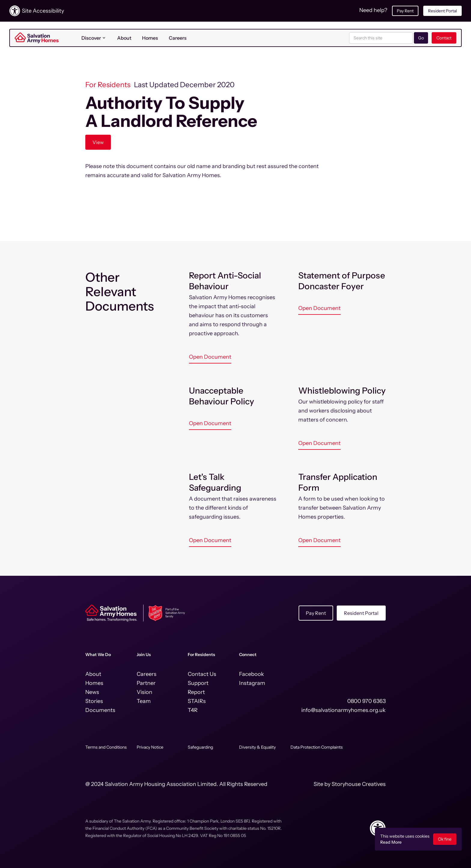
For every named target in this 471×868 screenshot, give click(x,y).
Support (198, 683)
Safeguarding (200, 747)
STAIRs (197, 701)
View (98, 142)
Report (196, 692)
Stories (94, 701)
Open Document (210, 357)
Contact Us (202, 674)
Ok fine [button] (445, 839)
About (124, 38)
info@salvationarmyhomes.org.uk (343, 710)
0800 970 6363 (366, 701)
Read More (391, 842)
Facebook (252, 674)
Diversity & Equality (257, 747)
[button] (94, 38)
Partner (146, 683)
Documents (100, 710)
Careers (178, 38)
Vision (144, 692)
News (92, 692)
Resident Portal (442, 11)
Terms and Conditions (106, 747)
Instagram (252, 683)
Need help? (373, 10)
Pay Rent (405, 11)
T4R (193, 710)
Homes (150, 38)
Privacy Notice (150, 747)
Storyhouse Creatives (359, 784)
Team (144, 701)
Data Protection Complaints (317, 747)
